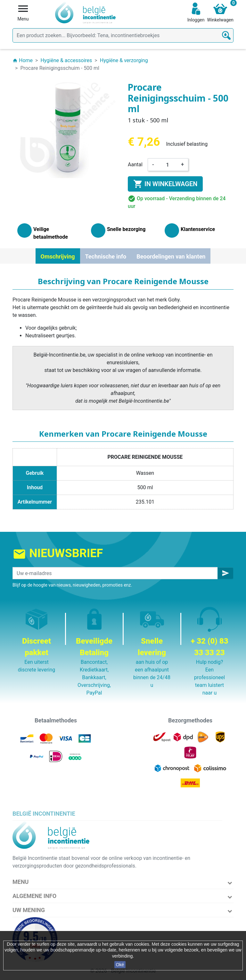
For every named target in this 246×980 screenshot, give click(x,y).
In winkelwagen (165, 184)
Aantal (135, 165)
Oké (120, 965)
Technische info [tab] (106, 256)
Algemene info (34, 896)
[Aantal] (168, 165)
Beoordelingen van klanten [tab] (171, 256)
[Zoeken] (123, 35)
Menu (20, 882)
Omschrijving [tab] (58, 256)
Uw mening (29, 910)
